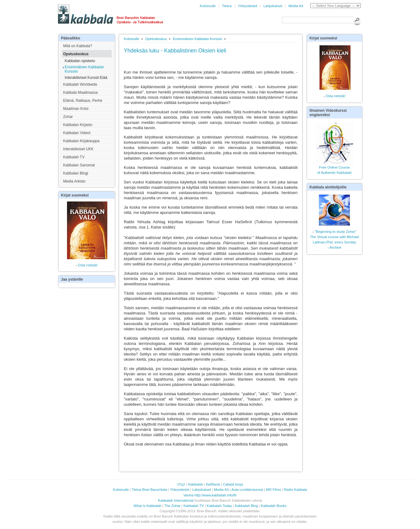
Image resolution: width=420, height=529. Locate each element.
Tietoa (227, 6)
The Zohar (173, 506)
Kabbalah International (176, 500)
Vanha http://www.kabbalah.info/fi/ (210, 495)
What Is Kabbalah (148, 506)
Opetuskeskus (156, 39)
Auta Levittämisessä (247, 490)
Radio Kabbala (295, 490)
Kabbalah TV (194, 506)
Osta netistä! (88, 265)
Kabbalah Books (274, 506)
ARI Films (273, 490)
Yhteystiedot (248, 6)
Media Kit (296, 6)
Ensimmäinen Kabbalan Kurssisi (198, 39)
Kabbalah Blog (246, 506)
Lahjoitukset (273, 6)
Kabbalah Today (219, 506)
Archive (335, 247)
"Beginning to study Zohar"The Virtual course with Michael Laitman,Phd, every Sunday (334, 237)
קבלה (181, 484)
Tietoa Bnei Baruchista (149, 490)
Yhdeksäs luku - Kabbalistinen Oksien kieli (175, 51)
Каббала (213, 484)
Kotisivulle (208, 6)
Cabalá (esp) (233, 484)
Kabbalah (196, 484)
